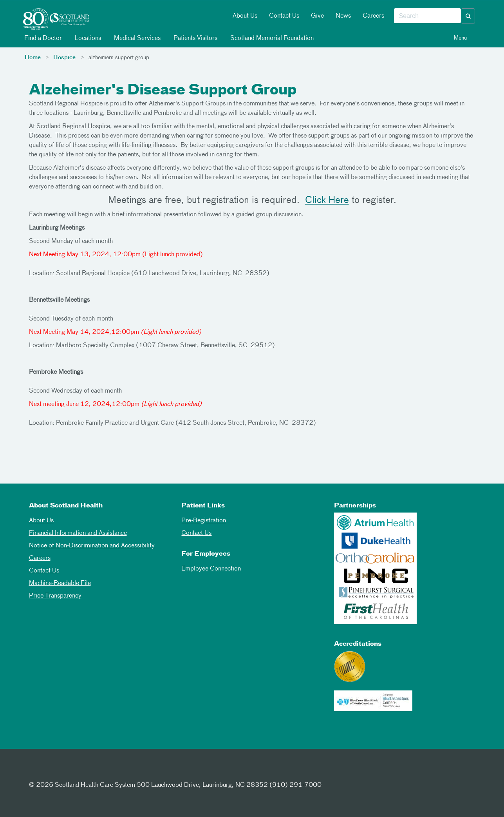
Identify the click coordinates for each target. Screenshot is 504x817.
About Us (245, 16)
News (343, 16)
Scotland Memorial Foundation (271, 38)
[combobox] (427, 16)
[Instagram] (75, 771)
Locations (87, 38)
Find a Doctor (42, 38)
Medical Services (137, 38)
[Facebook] (37, 771)
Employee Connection (211, 569)
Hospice (64, 58)
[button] (468, 16)
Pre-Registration (204, 521)
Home (33, 58)
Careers (373, 16)
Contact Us (284, 16)
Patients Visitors (195, 38)
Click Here (327, 200)
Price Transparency (55, 596)
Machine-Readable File (60, 583)
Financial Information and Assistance (78, 533)
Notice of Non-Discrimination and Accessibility (92, 546)
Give (317, 16)
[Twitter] (56, 771)
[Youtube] (94, 771)
